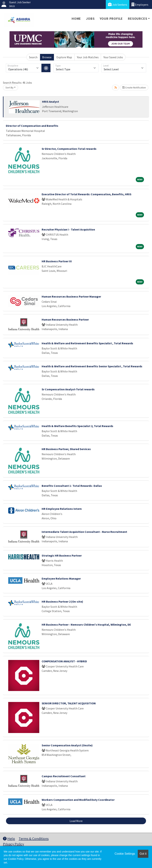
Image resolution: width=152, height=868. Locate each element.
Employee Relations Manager (61, 578)
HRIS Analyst (51, 102)
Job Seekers (118, 4)
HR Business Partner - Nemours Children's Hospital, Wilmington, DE (86, 625)
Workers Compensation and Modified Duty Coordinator (78, 800)
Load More (76, 821)
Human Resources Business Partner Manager (71, 296)
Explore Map (64, 57)
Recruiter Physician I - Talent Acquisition (68, 229)
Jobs (90, 19)
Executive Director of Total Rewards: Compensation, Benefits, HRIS (87, 194)
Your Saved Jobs (113, 57)
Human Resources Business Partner (65, 319)
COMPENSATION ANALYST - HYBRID (64, 661)
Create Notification (134, 87)
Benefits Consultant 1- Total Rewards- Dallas (72, 486)
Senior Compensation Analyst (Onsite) (67, 745)
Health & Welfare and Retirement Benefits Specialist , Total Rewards (87, 343)
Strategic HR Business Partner (62, 555)
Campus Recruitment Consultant (64, 776)
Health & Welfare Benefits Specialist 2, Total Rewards (77, 426)
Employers (140, 4)
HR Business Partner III (57, 261)
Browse (47, 57)
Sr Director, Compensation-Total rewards (69, 149)
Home (76, 19)
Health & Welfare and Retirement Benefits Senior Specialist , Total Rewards (92, 366)
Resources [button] (137, 19)
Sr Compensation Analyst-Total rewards (68, 389)
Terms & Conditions (34, 839)
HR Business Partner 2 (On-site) (62, 601)
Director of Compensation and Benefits (32, 126)
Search (33, 57)
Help (9, 839)
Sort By (9, 87)
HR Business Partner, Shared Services (66, 449)
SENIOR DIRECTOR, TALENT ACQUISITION (69, 703)
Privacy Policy (13, 844)
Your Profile (111, 19)
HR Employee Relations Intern (62, 509)
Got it (143, 854)
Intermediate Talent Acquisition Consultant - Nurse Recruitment (84, 532)
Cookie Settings (125, 854)
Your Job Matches (88, 57)
